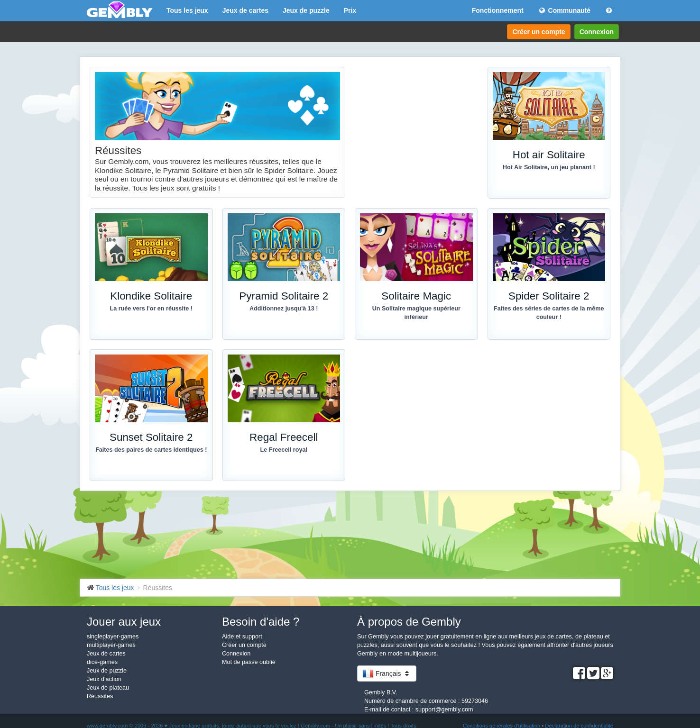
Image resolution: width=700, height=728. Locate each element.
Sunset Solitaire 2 (151, 437)
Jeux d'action (104, 679)
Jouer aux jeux (124, 622)
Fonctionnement (498, 10)
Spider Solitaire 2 (549, 296)
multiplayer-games (111, 645)
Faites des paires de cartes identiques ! (151, 450)
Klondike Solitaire (151, 296)
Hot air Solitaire (549, 155)
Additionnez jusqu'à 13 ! (284, 309)
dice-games (102, 662)
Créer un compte (539, 32)
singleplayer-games (113, 637)
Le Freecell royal (284, 450)
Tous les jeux (187, 10)
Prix (350, 10)
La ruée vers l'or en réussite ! (152, 309)
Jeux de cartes (245, 10)
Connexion (597, 32)
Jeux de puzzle (306, 10)
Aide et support (242, 637)
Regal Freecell (284, 437)
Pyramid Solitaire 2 (284, 296)
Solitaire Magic (416, 296)
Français (387, 673)
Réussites (100, 696)
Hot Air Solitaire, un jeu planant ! (549, 167)
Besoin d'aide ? (261, 622)
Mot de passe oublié (249, 662)
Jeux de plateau (108, 688)
